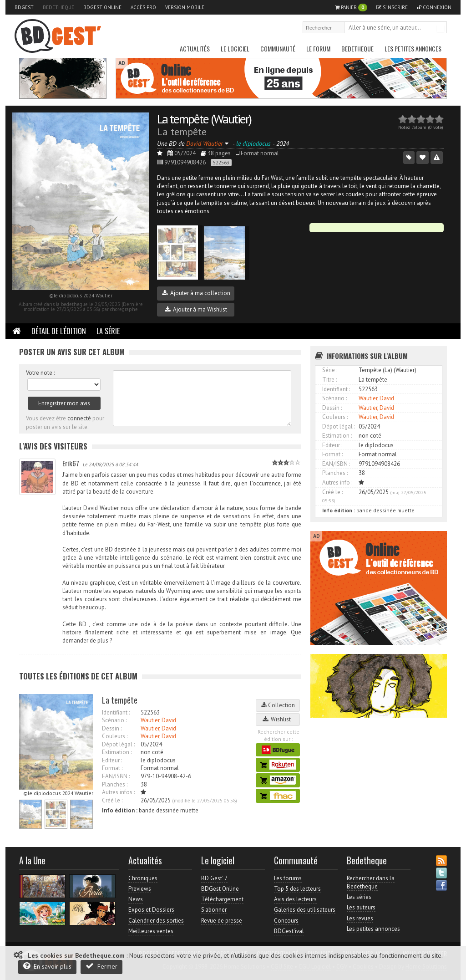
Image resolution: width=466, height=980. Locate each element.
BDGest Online (102, 7)
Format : (112, 768)
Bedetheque (58, 7)
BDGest (24, 7)
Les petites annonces (413, 48)
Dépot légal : (118, 744)
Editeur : (112, 760)
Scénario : (114, 720)
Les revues (360, 918)
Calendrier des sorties (156, 921)
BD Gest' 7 (214, 878)
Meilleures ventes (151, 931)
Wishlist (278, 719)
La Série (108, 331)
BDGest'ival (289, 931)
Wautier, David (158, 720)
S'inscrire (392, 7)
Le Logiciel (235, 48)
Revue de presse (222, 921)
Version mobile (185, 7)
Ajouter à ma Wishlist (196, 309)
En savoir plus (47, 966)
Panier (351, 8)
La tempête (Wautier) (204, 119)
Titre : (329, 380)
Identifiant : (116, 712)
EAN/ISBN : (116, 776)
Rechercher (441, 28)
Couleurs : (115, 736)
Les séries (359, 897)
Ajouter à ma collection (196, 293)
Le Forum (318, 48)
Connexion (434, 7)
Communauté (278, 48)
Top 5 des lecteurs (297, 889)
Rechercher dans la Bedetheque (371, 882)
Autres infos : (118, 792)
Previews (140, 889)
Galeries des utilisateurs (305, 910)
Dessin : (112, 728)
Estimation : (117, 752)
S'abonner (214, 910)
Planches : (115, 784)
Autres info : (337, 482)
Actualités (195, 48)
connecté (79, 418)
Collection (278, 705)
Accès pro (143, 7)
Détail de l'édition (59, 331)
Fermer (101, 966)
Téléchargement (222, 899)
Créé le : (112, 800)
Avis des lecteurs (295, 899)
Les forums (288, 878)
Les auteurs (361, 907)
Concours (286, 921)
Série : (330, 370)
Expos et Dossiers (151, 910)
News (136, 899)
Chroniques (143, 878)
